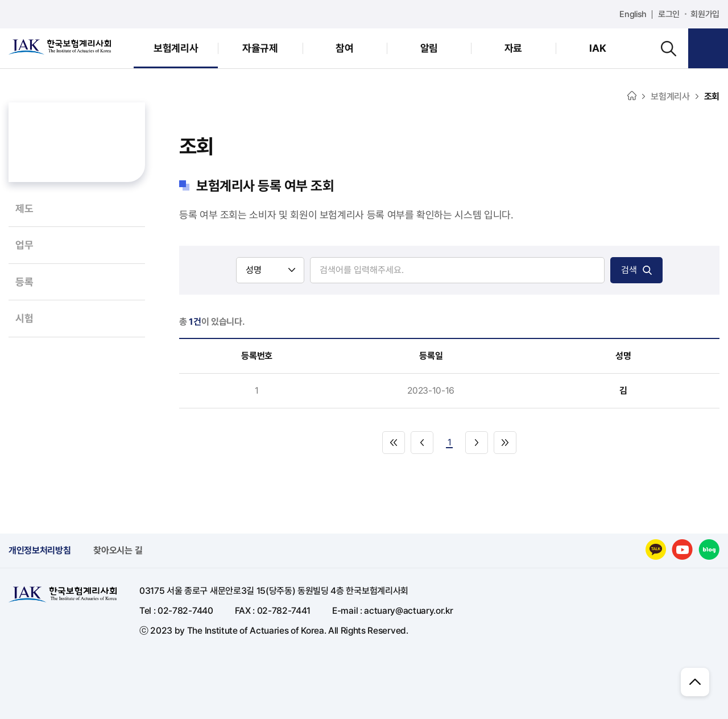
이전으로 (422, 443)
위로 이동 (695, 682)
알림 (429, 48)
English (633, 14)
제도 (24, 208)
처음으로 (394, 443)
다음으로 (477, 443)
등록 (24, 282)
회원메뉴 (708, 48)
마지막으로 (505, 443)
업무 (24, 245)
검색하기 (668, 48)
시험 (24, 318)
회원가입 (705, 14)
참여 (344, 48)
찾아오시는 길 (118, 550)
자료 (513, 48)
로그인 (669, 14)
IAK (597, 48)
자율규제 (260, 48)
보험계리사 (176, 48)
